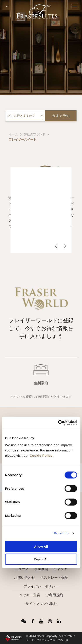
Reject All (41, 559)
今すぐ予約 (61, 116)
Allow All (41, 546)
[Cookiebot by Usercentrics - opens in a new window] (58, 423)
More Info (61, 533)
